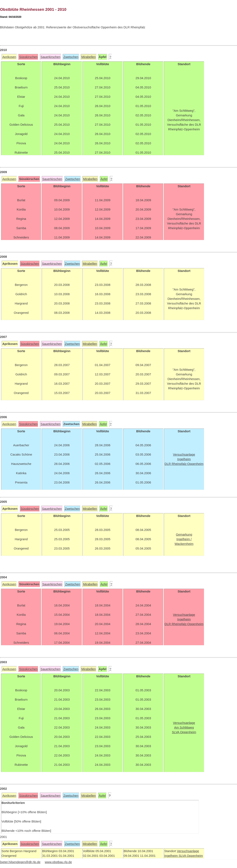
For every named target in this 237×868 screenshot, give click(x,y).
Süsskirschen (28, 57)
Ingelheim (171, 856)
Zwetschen (71, 57)
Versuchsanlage (188, 851)
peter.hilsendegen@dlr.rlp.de (21, 862)
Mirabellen (89, 57)
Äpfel (104, 179)
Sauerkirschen (50, 57)
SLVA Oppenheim (191, 856)
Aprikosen (9, 57)
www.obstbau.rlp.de (58, 862)
